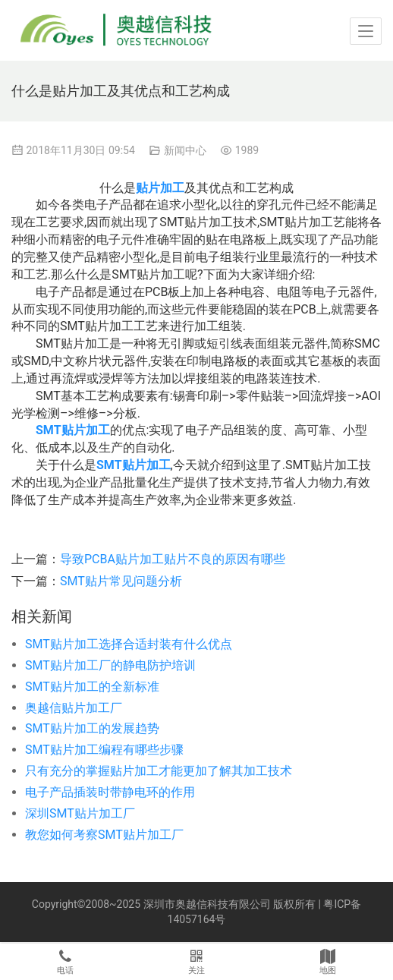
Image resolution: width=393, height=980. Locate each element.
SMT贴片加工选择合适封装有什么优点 (129, 644)
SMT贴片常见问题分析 (121, 581)
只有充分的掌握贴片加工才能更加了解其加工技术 (159, 771)
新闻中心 (185, 150)
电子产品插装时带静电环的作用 (110, 792)
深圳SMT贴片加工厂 (80, 813)
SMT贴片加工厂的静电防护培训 (110, 665)
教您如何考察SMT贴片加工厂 (104, 835)
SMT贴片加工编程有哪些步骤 (104, 750)
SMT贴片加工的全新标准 (92, 687)
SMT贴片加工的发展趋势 (92, 728)
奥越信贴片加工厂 (74, 708)
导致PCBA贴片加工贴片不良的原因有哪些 (173, 559)
